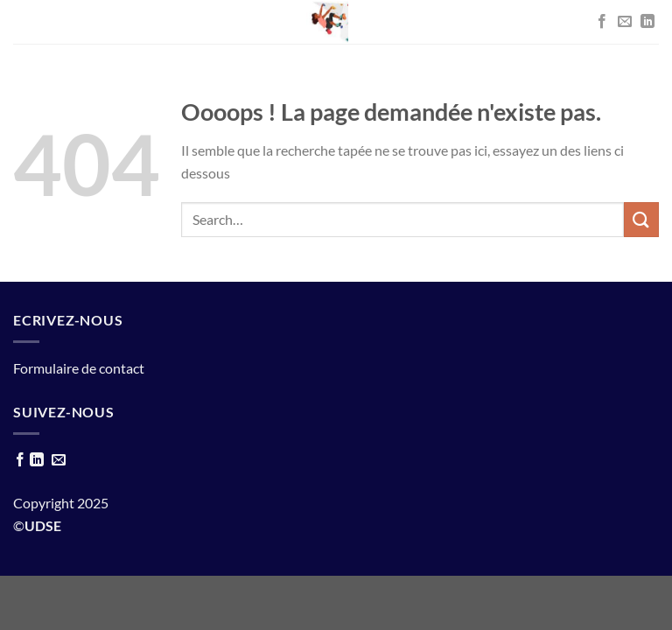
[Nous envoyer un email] (625, 22)
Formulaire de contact (79, 368)
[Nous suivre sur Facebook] (602, 22)
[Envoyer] (641, 219)
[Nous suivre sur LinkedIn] (647, 22)
